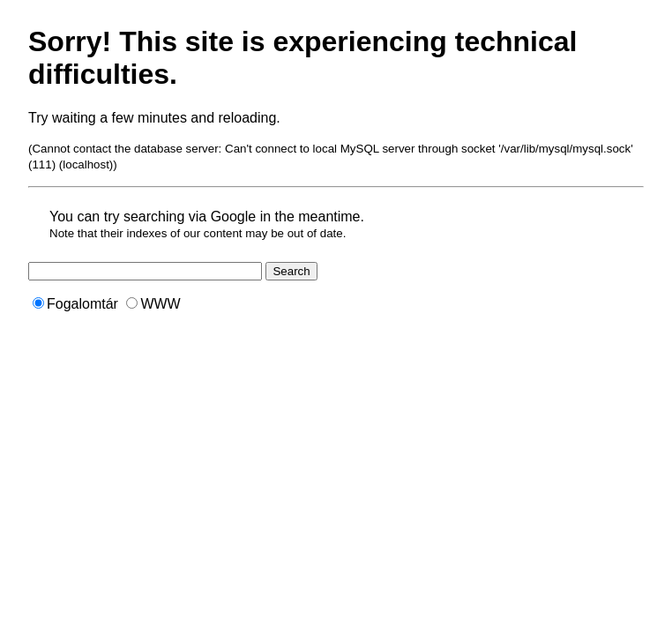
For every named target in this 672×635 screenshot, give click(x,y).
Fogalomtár (75, 304)
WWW (153, 304)
